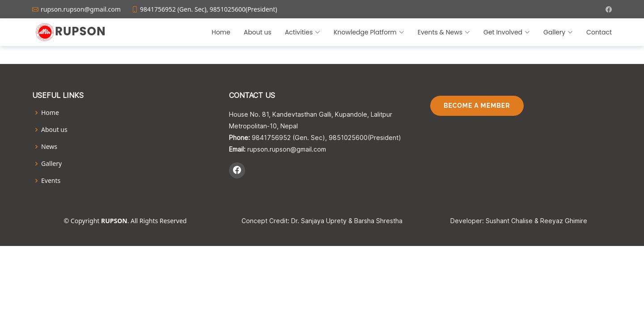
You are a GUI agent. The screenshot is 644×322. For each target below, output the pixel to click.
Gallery (558, 32)
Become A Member (477, 106)
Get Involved (507, 32)
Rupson (80, 31)
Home (221, 32)
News (49, 147)
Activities (303, 32)
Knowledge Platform (369, 32)
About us (258, 32)
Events (51, 181)
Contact (599, 32)
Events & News (444, 32)
